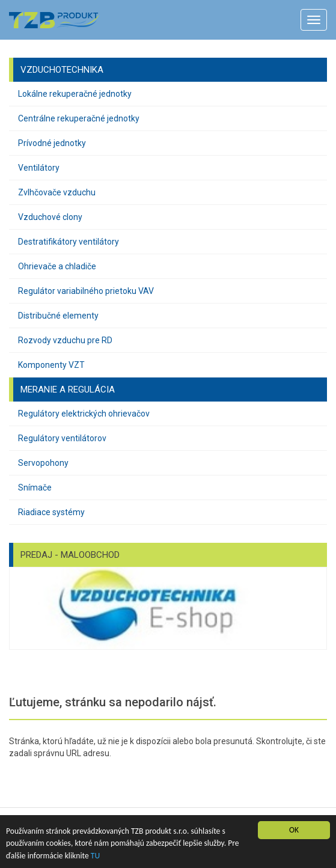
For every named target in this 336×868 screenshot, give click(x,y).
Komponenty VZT (51, 365)
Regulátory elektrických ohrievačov (84, 414)
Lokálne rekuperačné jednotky (75, 94)
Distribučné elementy (58, 316)
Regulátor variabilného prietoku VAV (86, 291)
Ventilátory (39, 168)
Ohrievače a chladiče (57, 266)
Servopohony (43, 463)
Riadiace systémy (51, 512)
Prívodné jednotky (52, 143)
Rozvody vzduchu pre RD (65, 340)
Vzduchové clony (50, 217)
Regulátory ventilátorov (62, 438)
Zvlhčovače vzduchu (57, 192)
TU (95, 856)
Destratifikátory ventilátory (69, 242)
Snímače (35, 487)
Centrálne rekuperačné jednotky (79, 118)
